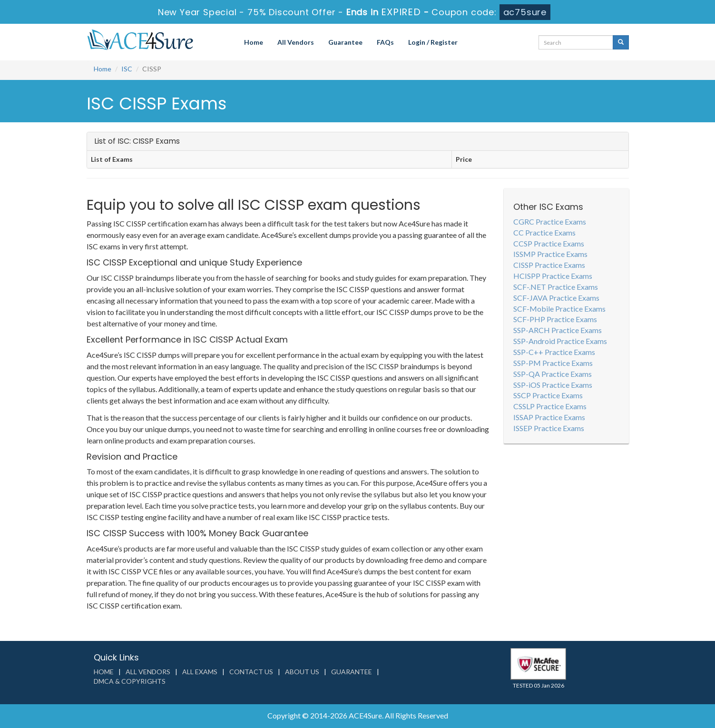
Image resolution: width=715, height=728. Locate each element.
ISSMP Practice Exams (550, 254)
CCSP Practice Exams (549, 243)
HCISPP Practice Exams (553, 276)
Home (254, 42)
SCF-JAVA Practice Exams (556, 298)
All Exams (200, 672)
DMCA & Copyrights (130, 681)
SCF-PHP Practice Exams (555, 319)
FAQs (385, 42)
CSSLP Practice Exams (550, 406)
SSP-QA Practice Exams (553, 374)
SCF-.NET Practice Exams (556, 287)
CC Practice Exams (544, 232)
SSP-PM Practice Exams (553, 363)
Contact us (251, 672)
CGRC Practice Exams (550, 221)
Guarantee (345, 42)
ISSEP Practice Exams (549, 428)
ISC (127, 69)
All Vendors (296, 42)
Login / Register (433, 42)
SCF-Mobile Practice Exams (559, 309)
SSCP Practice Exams (548, 395)
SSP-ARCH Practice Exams (558, 330)
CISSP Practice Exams (549, 265)
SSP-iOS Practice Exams (553, 385)
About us (302, 672)
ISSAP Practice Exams (549, 417)
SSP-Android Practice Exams (560, 341)
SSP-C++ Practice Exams (554, 352)
